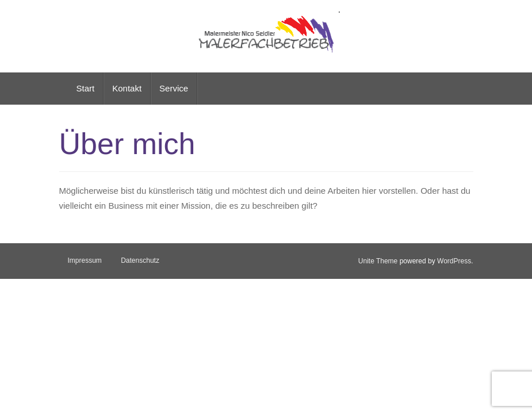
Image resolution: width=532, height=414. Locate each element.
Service (174, 88)
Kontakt (127, 88)
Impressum (85, 260)
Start (86, 88)
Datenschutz (140, 260)
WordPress (454, 261)
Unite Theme (378, 261)
